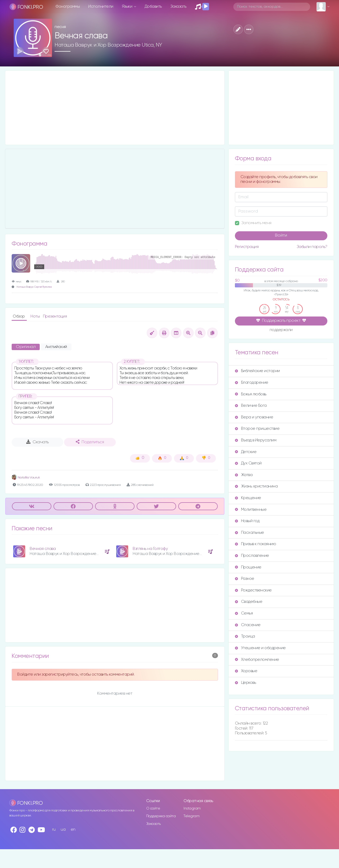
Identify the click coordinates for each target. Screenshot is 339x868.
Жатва (244, 475)
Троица (245, 636)
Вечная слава (43, 549)
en (73, 829)
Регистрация (247, 247)
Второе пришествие (257, 429)
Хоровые (246, 671)
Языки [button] (128, 6)
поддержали (281, 330)
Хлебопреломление (257, 660)
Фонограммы (68, 6)
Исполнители (101, 6)
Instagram (192, 808)
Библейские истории (257, 371)
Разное (245, 579)
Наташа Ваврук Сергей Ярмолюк (34, 287)
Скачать (37, 442)
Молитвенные (251, 510)
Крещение (248, 498)
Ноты (36, 316)
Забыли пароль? (312, 247)
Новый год (247, 521)
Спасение (248, 625)
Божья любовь (251, 394)
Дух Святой (248, 463)
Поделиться (90, 442)
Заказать (178, 6)
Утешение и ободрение (260, 648)
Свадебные (249, 602)
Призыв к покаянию (256, 544)
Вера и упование (254, 417)
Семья (244, 613)
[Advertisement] (115, 108)
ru (54, 829)
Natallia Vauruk (26, 478)
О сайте (153, 808)
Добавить (153, 6)
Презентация (55, 316)
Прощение (248, 567)
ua (63, 829)
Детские (246, 452)
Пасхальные (249, 533)
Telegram (191, 816)
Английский (56, 347)
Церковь (246, 683)
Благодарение (252, 383)
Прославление (252, 556)
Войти (281, 236)
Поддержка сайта (161, 816)
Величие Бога (251, 406)
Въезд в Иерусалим (256, 440)
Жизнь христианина (256, 486)
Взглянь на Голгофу (150, 549)
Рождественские (253, 590)
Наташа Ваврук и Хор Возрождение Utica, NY (108, 45)
